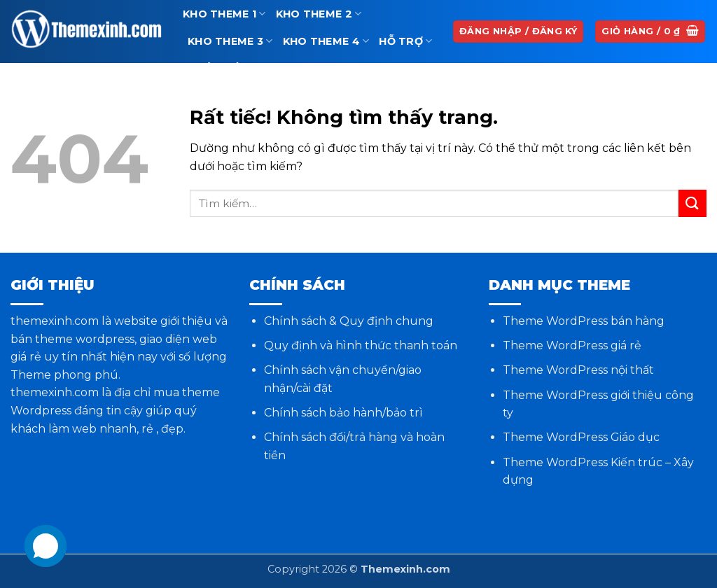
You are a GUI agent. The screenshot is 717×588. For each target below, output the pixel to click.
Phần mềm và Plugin (255, 68)
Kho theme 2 (319, 14)
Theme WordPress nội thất (578, 370)
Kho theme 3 (230, 41)
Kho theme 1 (224, 14)
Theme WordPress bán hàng (584, 321)
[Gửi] (692, 203)
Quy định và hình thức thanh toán (361, 345)
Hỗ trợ (405, 41)
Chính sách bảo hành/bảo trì (343, 413)
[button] (650, 32)
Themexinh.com (405, 569)
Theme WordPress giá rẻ (572, 345)
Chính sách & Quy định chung (349, 321)
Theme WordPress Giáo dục (581, 437)
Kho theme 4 (326, 41)
